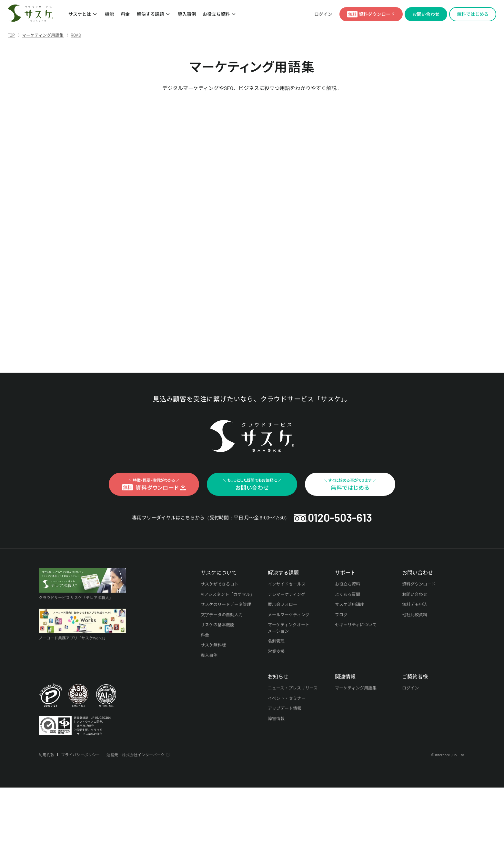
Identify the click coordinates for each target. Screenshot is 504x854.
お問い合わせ (415, 594)
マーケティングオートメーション (289, 628)
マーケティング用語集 (356, 688)
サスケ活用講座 (350, 604)
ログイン (324, 14)
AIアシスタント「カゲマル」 (228, 594)
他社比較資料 (415, 615)
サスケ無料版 (213, 645)
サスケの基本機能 (217, 625)
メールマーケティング (289, 615)
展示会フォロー (282, 604)
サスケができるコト (219, 584)
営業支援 (276, 651)
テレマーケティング (287, 594)
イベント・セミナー (287, 698)
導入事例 (186, 14)
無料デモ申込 (415, 604)
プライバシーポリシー (80, 755)
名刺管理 (276, 641)
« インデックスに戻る (116, 336)
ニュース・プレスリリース (293, 688)
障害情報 (276, 718)
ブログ (341, 615)
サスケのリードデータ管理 (226, 604)
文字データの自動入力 (222, 615)
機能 (109, 14)
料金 (125, 14)
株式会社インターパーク (143, 755)
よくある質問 (348, 594)
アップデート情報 (285, 708)
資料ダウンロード (419, 584)
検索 (389, 297)
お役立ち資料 (216, 14)
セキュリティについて (356, 625)
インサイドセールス (287, 584)
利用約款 (46, 755)
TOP (11, 35)
